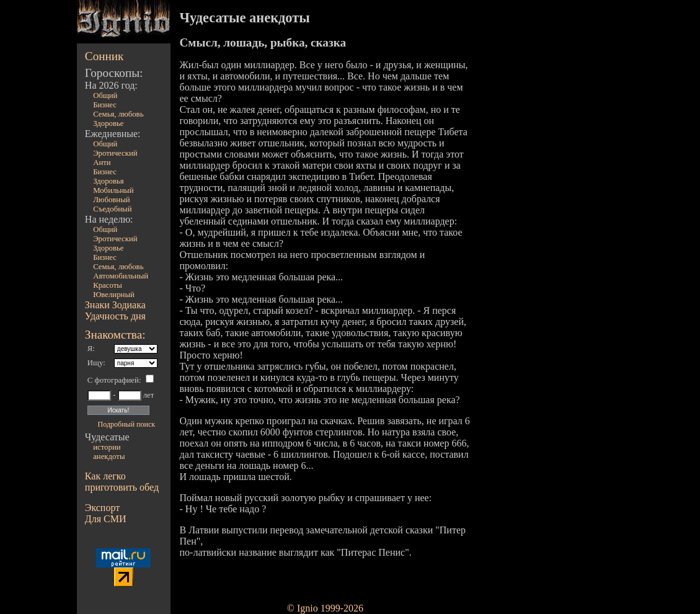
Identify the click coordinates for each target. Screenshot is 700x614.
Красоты (108, 285)
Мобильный (113, 190)
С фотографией (113, 380)
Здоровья (109, 181)
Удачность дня (115, 316)
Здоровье (108, 123)
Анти (102, 162)
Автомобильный (121, 276)
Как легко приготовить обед (122, 482)
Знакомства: (115, 335)
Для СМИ (106, 519)
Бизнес (105, 105)
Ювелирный (114, 295)
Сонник (104, 56)
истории (107, 447)
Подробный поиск (126, 424)
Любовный (112, 200)
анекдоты (109, 456)
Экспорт (102, 508)
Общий (105, 96)
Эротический (115, 153)
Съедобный (112, 209)
